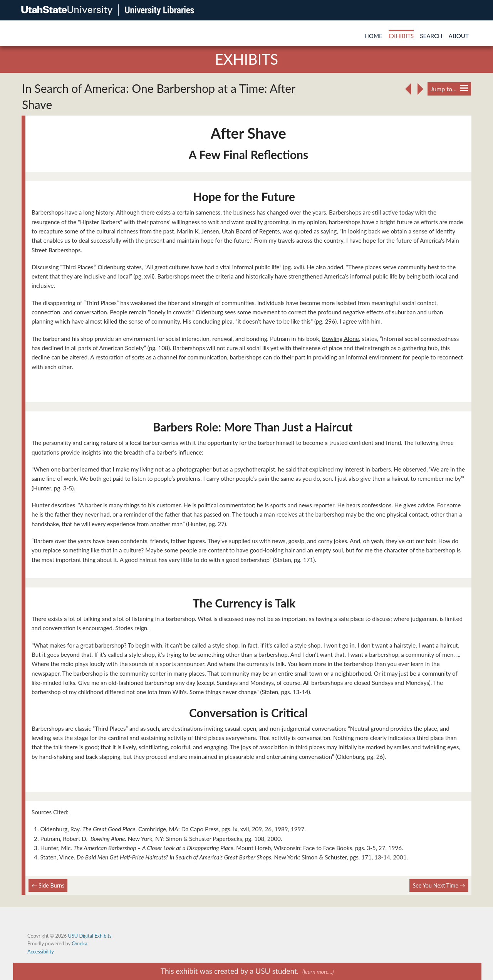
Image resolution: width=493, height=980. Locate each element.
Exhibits (401, 36)
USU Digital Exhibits (90, 936)
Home (373, 36)
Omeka (79, 943)
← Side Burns (48, 885)
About (459, 36)
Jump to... (449, 89)
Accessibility (41, 951)
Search (431, 36)
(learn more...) (318, 972)
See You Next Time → (439, 885)
